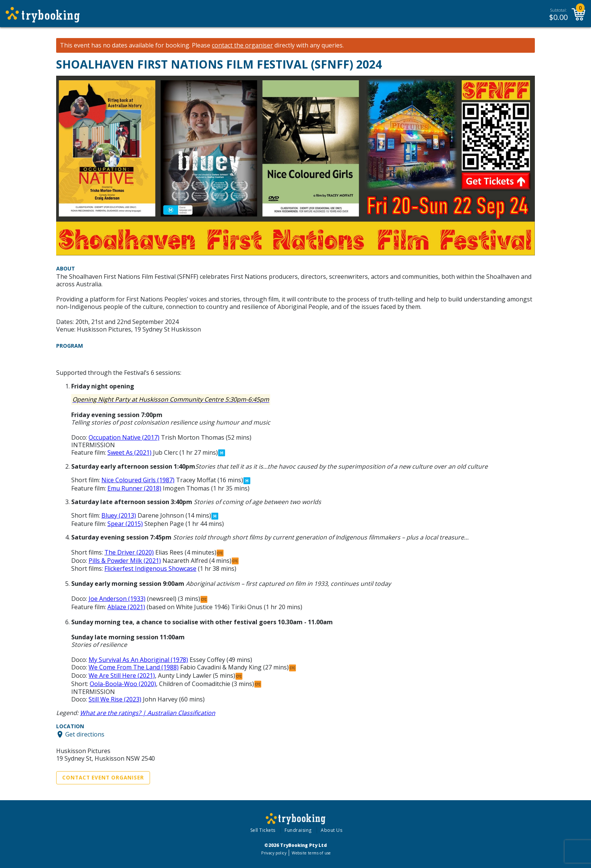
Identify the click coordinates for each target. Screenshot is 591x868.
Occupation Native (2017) (124, 437)
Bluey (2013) (119, 515)
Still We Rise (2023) (115, 699)
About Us (331, 830)
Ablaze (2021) (126, 607)
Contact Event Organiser (103, 778)
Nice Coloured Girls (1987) (138, 480)
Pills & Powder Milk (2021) (125, 561)
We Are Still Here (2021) (122, 675)
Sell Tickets (263, 830)
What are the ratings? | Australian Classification (148, 713)
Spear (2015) (125, 524)
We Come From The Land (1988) (134, 667)
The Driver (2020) (129, 552)
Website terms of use (311, 853)
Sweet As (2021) (129, 452)
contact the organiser (242, 45)
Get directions (85, 734)
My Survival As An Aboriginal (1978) (138, 660)
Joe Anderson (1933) (117, 599)
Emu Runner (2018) (134, 488)
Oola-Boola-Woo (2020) (123, 684)
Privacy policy (274, 853)
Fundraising (298, 830)
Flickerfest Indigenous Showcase (150, 568)
